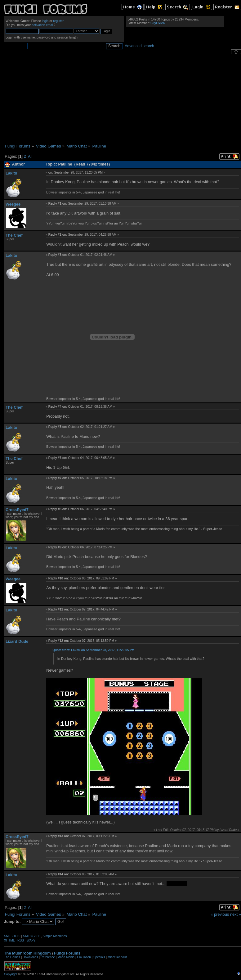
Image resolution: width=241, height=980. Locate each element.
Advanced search (139, 46)
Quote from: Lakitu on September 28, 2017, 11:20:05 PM (93, 650)
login (45, 21)
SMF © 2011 (32, 936)
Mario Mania (66, 957)
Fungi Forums (67, 953)
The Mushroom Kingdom (27, 953)
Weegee (13, 204)
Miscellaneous (117, 957)
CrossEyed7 (17, 510)
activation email (43, 25)
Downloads (30, 957)
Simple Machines (55, 936)
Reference (48, 957)
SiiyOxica (158, 23)
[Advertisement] (123, 99)
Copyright (11, 974)
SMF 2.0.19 (12, 936)
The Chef (14, 235)
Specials (99, 957)
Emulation (84, 957)
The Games (12, 957)
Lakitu (11, 173)
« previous (220, 914)
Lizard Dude (17, 641)
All (30, 156)
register (58, 21)
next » (236, 914)
